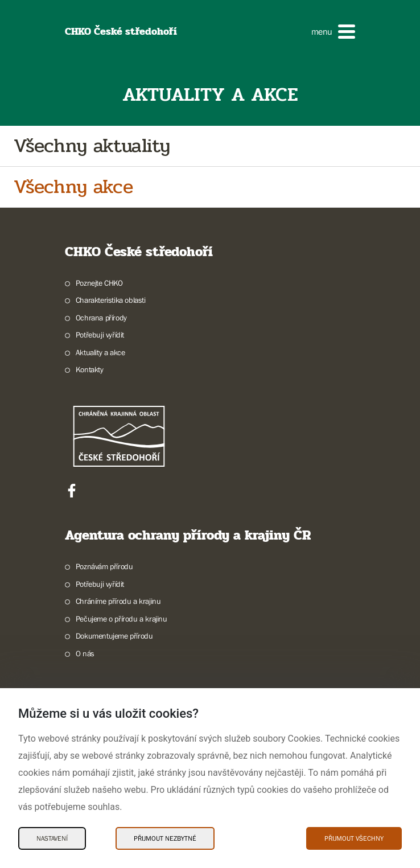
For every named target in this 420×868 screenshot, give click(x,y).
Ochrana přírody (101, 318)
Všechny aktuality (92, 146)
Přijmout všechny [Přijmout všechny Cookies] (354, 838)
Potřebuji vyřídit (100, 335)
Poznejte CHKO (99, 283)
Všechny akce (73, 187)
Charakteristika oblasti (111, 300)
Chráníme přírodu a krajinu (118, 601)
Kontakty (90, 369)
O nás (85, 653)
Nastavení (52, 838)
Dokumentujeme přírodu (114, 636)
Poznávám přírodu (104, 566)
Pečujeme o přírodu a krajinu (122, 619)
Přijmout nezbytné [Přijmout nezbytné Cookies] (165, 838)
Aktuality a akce (100, 352)
